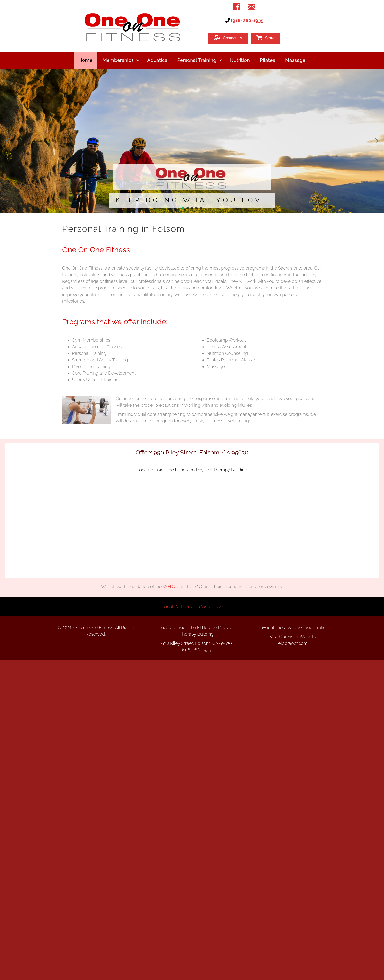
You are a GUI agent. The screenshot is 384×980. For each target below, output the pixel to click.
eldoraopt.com (293, 643)
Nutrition (240, 60)
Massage (295, 60)
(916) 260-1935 (247, 20)
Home (86, 60)
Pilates (267, 60)
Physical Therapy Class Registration (293, 627)
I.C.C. (198, 587)
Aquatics (157, 60)
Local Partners (177, 607)
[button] (138, 60)
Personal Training (197, 60)
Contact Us (211, 607)
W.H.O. (169, 587)
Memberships (118, 60)
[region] (192, 141)
